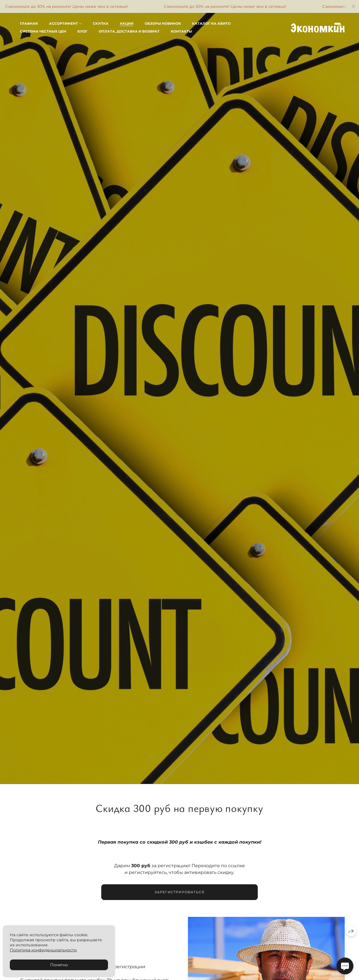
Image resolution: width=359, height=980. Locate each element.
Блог (82, 31)
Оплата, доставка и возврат (129, 31)
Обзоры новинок (163, 23)
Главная (29, 23)
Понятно (59, 965)
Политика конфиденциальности (43, 950)
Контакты (181, 31)
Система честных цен (43, 31)
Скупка (101, 23)
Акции (127, 23)
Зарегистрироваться (180, 893)
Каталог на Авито (211, 23)
